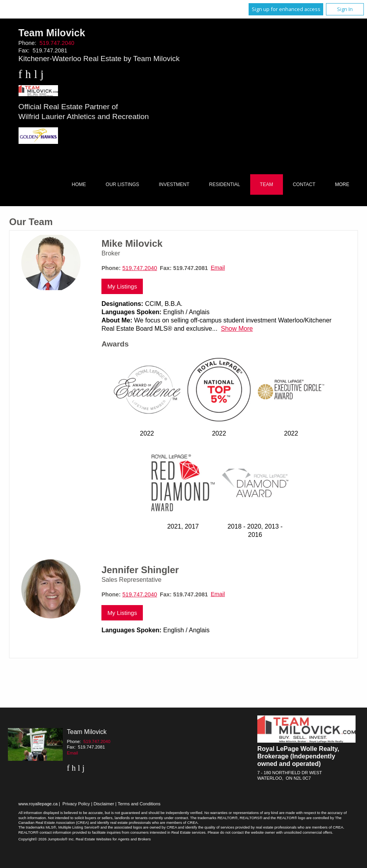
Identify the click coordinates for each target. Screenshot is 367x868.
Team (267, 184)
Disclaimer (104, 804)
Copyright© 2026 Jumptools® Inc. (47, 839)
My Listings (122, 286)
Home (79, 184)
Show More (237, 329)
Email (218, 268)
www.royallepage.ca (38, 804)
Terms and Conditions (139, 804)
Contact (304, 184)
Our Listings (123, 184)
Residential (225, 184)
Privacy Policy (76, 804)
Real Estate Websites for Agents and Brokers (113, 839)
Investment (174, 184)
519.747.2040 (57, 43)
